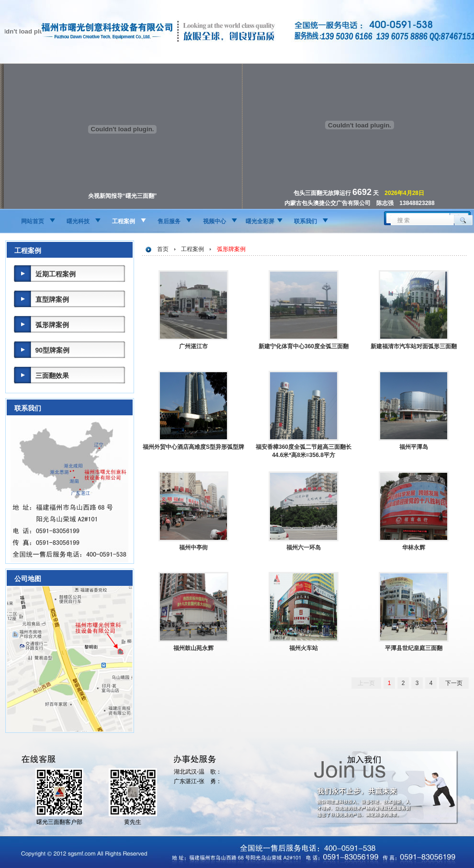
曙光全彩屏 (260, 221)
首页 (163, 249)
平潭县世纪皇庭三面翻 (414, 648)
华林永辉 (414, 548)
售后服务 (169, 221)
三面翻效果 (52, 376)
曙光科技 (78, 221)
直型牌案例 (52, 299)
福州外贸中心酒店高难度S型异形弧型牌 (193, 447)
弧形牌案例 (52, 325)
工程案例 (124, 221)
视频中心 (214, 221)
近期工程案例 (56, 274)
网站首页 (33, 221)
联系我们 (305, 221)
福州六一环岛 (304, 548)
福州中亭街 (193, 548)
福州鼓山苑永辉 (193, 648)
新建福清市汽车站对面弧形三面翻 (414, 346)
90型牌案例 (53, 350)
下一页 (454, 683)
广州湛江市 (193, 346)
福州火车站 (304, 648)
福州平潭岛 (414, 447)
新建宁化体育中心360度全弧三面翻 (304, 346)
